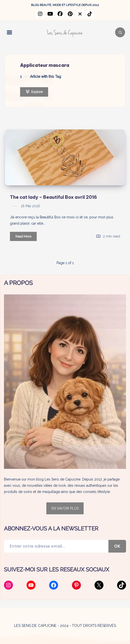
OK (117, 546)
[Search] (120, 32)
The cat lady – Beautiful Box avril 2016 (53, 197)
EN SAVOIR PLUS (65, 508)
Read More (26, 237)
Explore (34, 92)
